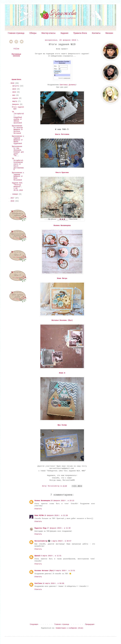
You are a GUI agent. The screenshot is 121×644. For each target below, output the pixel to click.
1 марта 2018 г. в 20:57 (61, 541)
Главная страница (16, 33)
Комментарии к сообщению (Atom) (69, 628)
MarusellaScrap (41, 541)
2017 (13, 198)
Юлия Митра (62, 278)
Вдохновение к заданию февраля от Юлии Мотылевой (18, 176)
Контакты (96, 33)
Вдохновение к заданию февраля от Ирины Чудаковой (18, 140)
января (16, 194)
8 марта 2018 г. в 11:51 (51, 556)
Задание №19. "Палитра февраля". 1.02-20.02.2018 (17, 187)
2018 (13, 83)
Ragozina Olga (40, 528)
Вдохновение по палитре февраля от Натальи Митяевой (17, 129)
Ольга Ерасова (62, 173)
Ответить (38, 509)
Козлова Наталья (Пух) (44, 571)
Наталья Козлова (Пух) (62, 320)
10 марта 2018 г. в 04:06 (53, 583)
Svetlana (38, 583)
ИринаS (37, 556)
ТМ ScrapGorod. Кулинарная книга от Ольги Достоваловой (18, 164)
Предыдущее (90, 624)
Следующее (34, 624)
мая (14, 95)
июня (15, 92)
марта (15, 101)
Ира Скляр (62, 425)
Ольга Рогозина (62, 134)
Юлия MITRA (39, 515)
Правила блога (80, 33)
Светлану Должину (68, 85)
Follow (16, 49)
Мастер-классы (49, 33)
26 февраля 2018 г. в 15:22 (62, 501)
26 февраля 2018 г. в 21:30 (56, 515)
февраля (16, 104)
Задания (64, 33)
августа (16, 86)
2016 (13, 201)
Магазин (109, 33)
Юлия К (62, 373)
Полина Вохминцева (62, 226)
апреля (16, 98)
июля (15, 89)
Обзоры (33, 33)
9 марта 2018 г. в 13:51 (65, 571)
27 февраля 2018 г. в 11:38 (59, 528)
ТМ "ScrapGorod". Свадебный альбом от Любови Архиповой (18, 117)
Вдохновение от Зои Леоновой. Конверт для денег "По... (18, 151)
